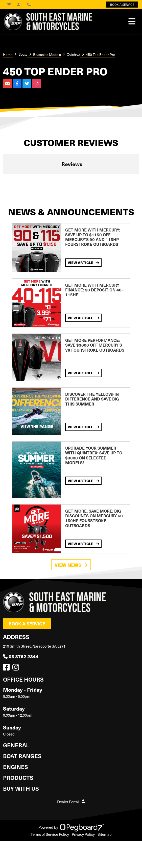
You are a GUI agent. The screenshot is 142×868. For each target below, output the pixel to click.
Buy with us (21, 788)
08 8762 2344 (21, 656)
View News (71, 565)
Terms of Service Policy (50, 834)
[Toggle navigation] (132, 21)
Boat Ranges (22, 756)
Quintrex (73, 54)
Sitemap (105, 834)
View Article (83, 262)
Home (8, 55)
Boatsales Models (47, 55)
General (16, 745)
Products (18, 777)
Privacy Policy (83, 834)
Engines (16, 767)
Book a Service (27, 624)
